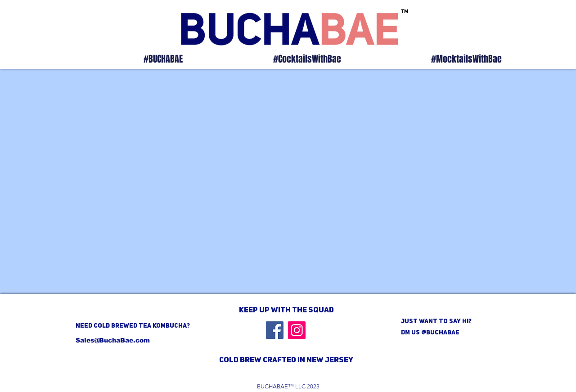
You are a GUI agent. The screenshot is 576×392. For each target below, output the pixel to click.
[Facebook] (275, 330)
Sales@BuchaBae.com (113, 340)
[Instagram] (297, 330)
